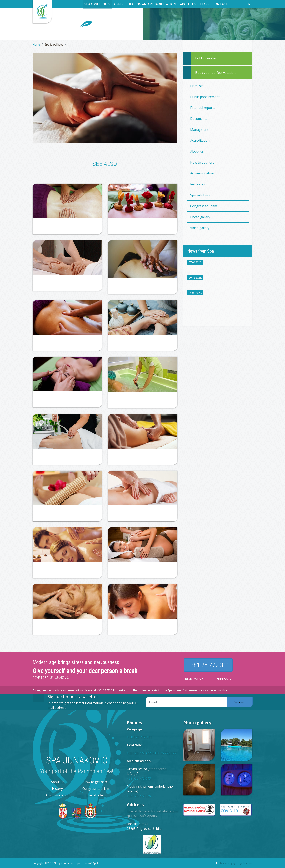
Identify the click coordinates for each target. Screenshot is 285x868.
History (57, 789)
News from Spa (201, 251)
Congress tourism (204, 206)
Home (36, 45)
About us (197, 151)
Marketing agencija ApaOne (236, 863)
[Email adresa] (187, 702)
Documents (199, 119)
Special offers (200, 195)
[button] (97, 5)
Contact (220, 4)
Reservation (194, 679)
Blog (204, 4)
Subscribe (240, 702)
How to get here (202, 162)
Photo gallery (200, 217)
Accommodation (202, 173)
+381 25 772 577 (164, 753)
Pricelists (197, 86)
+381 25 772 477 (139, 753)
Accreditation (200, 140)
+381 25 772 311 (208, 665)
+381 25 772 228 (139, 796)
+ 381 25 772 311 (139, 737)
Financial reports (203, 108)
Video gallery (200, 228)
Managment (199, 130)
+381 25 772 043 (139, 778)
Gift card (224, 679)
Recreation (198, 184)
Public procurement (205, 97)
